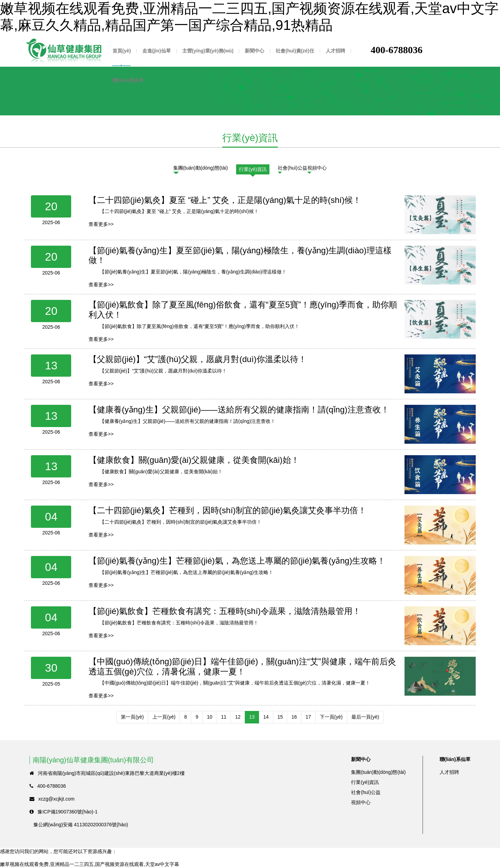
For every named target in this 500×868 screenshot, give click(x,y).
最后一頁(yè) (365, 717)
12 (238, 717)
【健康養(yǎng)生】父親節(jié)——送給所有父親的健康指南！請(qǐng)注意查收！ (239, 410)
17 (308, 717)
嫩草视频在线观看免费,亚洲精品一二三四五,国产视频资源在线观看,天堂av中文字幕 (90, 864)
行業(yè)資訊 (253, 169)
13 (252, 717)
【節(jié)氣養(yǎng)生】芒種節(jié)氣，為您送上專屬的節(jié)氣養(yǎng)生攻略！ (237, 561)
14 (266, 717)
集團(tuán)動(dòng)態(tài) (201, 168)
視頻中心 (317, 168)
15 (280, 717)
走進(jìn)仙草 (157, 51)
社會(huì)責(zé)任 (295, 51)
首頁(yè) (122, 51)
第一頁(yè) (132, 717)
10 (210, 717)
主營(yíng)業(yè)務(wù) (208, 51)
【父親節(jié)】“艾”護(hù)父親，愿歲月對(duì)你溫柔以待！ (198, 359)
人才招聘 (335, 51)
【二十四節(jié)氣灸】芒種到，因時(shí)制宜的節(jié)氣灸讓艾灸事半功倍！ (227, 510)
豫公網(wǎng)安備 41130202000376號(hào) (81, 825)
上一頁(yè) (164, 717)
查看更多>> (101, 224)
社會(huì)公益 (293, 168)
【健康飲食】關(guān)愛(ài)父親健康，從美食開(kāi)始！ (194, 460)
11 (224, 717)
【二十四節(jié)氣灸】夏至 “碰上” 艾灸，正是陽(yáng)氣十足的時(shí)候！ (225, 200)
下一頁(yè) (331, 717)
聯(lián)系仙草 (128, 80)
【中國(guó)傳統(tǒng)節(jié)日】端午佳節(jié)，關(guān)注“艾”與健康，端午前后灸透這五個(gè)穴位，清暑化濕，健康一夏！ (242, 666)
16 (294, 717)
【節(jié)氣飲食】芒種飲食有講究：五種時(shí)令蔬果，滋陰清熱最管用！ (225, 611)
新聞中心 (255, 51)
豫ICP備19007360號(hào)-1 (68, 812)
